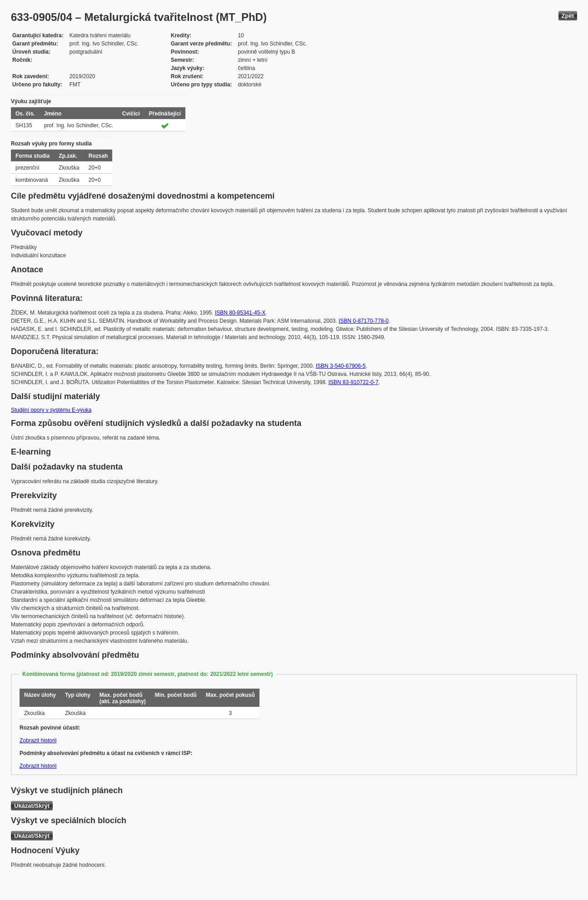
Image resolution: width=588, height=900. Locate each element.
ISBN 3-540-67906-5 (341, 366)
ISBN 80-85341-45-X (240, 313)
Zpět (568, 16)
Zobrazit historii (38, 740)
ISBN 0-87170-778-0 (364, 321)
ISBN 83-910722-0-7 (354, 382)
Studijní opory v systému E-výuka (51, 410)
